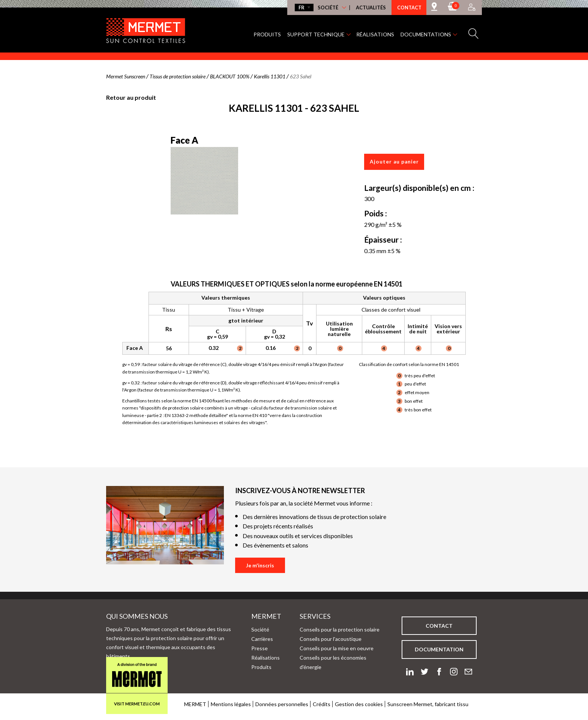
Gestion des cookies (359, 704)
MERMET (195, 704)
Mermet (254, 616)
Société (328, 7)
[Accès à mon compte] (472, 7)
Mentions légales (231, 704)
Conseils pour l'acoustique (331, 639)
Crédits (322, 704)
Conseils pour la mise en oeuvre (337, 648)
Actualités (371, 7)
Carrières (262, 639)
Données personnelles (282, 704)
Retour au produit (131, 97)
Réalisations (375, 34)
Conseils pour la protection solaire (340, 629)
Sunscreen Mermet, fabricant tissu (428, 704)
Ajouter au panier (394, 162)
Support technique (316, 34)
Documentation (439, 649)
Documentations (426, 34)
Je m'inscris (260, 565)
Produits (267, 34)
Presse (259, 648)
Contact (409, 7)
